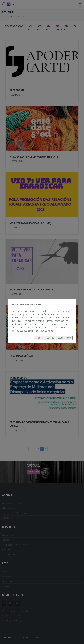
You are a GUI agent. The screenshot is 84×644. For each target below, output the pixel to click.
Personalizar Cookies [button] (45, 338)
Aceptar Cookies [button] (64, 338)
